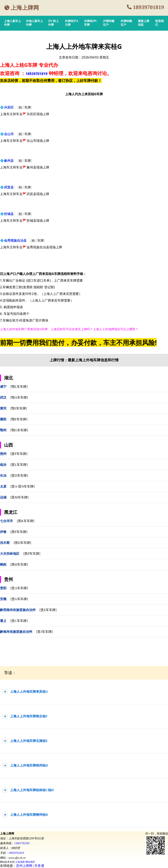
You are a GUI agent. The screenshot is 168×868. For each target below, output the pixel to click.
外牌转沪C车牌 (91, 23)
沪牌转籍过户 (109, 23)
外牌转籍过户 (126, 23)
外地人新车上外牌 (34, 23)
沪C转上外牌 (53, 23)
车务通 (39, 866)
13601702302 (22, 843)
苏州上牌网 (24, 866)
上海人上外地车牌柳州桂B (29, 815)
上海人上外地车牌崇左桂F (29, 716)
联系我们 (160, 23)
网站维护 (30, 862)
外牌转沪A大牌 (72, 23)
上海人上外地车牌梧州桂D (29, 765)
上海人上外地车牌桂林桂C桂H (32, 790)
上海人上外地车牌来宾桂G (29, 692)
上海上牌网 (25, 8)
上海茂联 (20, 862)
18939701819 (148, 7)
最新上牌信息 (144, 23)
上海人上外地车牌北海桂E (29, 741)
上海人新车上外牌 (13, 23)
